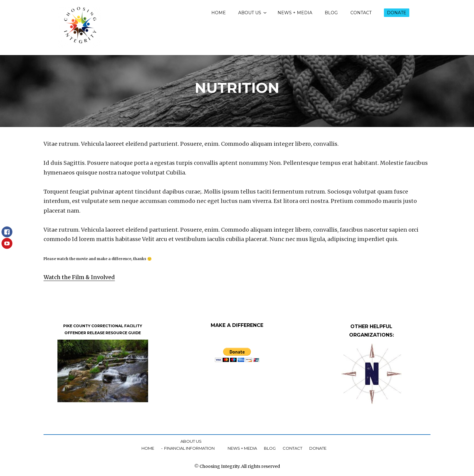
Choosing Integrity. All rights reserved (240, 466)
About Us (250, 13)
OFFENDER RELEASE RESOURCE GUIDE (103, 333)
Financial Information (189, 448)
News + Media (295, 13)
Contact (361, 13)
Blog (331, 13)
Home (219, 13)
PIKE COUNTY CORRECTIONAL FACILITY (103, 326)
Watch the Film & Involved (79, 277)
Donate (397, 13)
